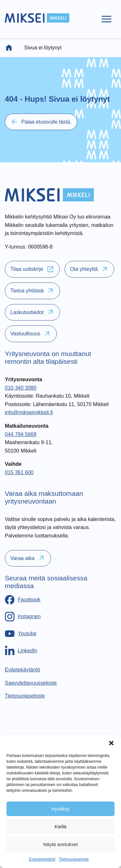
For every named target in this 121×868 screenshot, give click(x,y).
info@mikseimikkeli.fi (29, 412)
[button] (111, 743)
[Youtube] (21, 634)
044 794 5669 (21, 434)
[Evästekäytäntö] (22, 670)
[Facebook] (23, 600)
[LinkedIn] (21, 650)
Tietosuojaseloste (74, 859)
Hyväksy (60, 809)
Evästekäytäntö (42, 859)
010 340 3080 (21, 388)
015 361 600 (19, 472)
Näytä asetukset (61, 844)
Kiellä (60, 827)
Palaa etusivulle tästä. (41, 122)
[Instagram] (23, 617)
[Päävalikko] (106, 19)
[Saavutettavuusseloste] (31, 683)
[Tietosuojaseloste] (25, 696)
